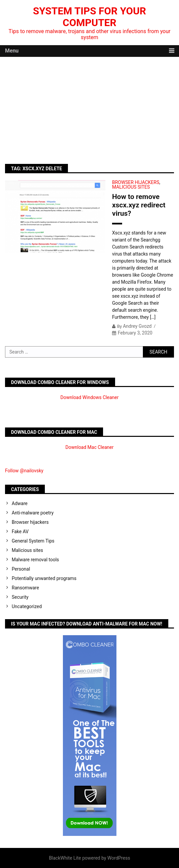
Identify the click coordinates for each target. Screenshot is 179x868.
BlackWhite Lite (65, 858)
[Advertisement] (89, 107)
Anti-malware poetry (33, 513)
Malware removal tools (35, 560)
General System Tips (33, 541)
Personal (21, 569)
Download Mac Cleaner (90, 447)
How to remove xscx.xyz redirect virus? (139, 205)
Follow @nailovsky (24, 471)
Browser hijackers (136, 182)
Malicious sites (131, 187)
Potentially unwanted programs (44, 578)
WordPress (119, 858)
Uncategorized (27, 606)
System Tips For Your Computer (90, 17)
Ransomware (25, 588)
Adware (20, 503)
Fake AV (20, 532)
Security (20, 597)
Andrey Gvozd (137, 326)
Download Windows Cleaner (90, 397)
